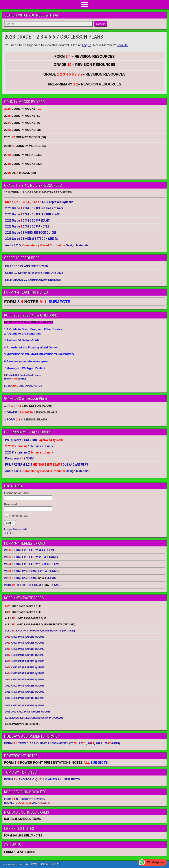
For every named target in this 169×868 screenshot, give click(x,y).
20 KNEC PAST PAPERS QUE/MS (25, 637)
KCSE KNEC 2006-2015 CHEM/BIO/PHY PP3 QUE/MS (34, 718)
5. (39, 354)
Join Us (122, 45)
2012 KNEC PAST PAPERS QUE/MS (25, 686)
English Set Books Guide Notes (24, 375)
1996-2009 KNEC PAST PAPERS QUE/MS (28, 712)
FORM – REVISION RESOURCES (84, 56)
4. (30, 347)
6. (26, 361)
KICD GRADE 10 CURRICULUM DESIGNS (33, 280)
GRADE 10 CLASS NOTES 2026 (26, 266)
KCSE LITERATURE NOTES (23, 386)
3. (22, 340)
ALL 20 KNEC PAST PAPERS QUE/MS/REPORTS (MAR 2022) (40, 631)
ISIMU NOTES (15, 379)
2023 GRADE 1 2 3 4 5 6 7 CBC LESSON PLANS (54, 37)
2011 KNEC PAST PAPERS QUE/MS (25, 692)
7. (25, 368)
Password (10, 504)
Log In (87, 45)
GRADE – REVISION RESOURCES (84, 74)
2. (22, 334)
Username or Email (16, 493)
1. (33, 329)
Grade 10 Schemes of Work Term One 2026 (34, 273)
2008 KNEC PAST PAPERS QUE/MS (25, 705)
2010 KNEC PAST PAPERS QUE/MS (25, 698)
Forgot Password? (16, 529)
